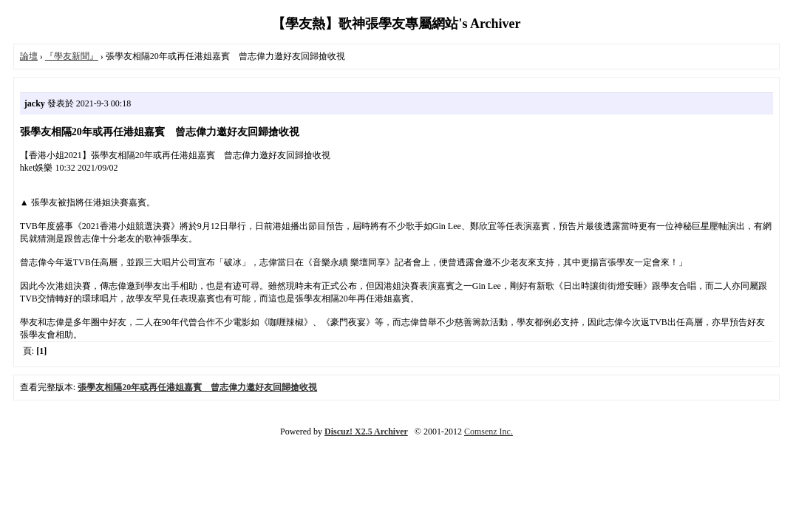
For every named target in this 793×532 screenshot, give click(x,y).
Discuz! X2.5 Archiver (366, 432)
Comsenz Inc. (489, 432)
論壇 (29, 56)
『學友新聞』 (72, 56)
